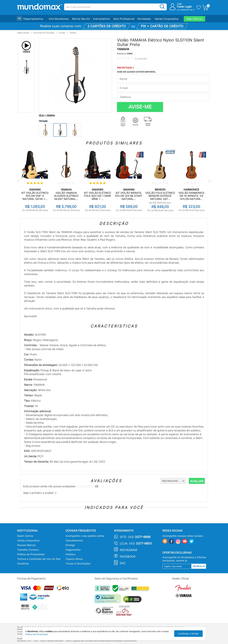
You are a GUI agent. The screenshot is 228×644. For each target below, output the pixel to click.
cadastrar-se (186, 10)
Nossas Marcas (26, 545)
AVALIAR (197, 481)
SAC (123, 563)
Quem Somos (25, 536)
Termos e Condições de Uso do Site (39, 559)
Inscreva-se (199, 566)
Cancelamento (74, 541)
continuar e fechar (189, 634)
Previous (18, 181)
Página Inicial (23, 33)
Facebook (128, 557)
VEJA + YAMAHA (47, 115)
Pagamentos (73, 550)
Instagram (129, 550)
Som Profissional (124, 19)
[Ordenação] (173, 481)
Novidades (144, 19)
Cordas (62, 33)
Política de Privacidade (31, 554)
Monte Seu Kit (81, 19)
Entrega (70, 545)
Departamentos (33, 19)
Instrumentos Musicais (44, 33)
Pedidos (70, 554)
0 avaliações (141, 58)
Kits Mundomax (59, 19)
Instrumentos (101, 19)
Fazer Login (184, 7)
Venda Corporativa (166, 19)
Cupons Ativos (74, 559)
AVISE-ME (140, 107)
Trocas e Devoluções (78, 564)
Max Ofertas (194, 19)
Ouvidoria (23, 564)
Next (210, 181)
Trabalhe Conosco (28, 550)
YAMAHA (123, 49)
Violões (73, 33)
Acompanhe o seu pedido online (85, 536)
